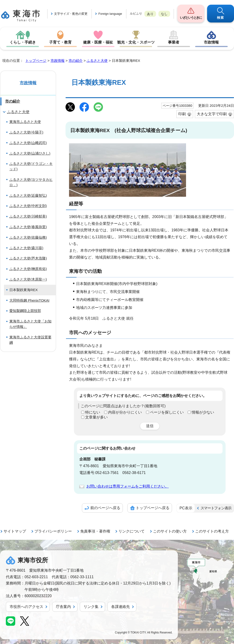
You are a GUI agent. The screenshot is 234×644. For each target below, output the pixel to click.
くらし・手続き (23, 42)
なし (164, 14)
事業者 (174, 42)
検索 (221, 18)
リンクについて (132, 531)
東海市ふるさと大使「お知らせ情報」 (30, 324)
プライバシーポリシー (53, 531)
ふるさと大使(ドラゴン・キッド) (31, 166)
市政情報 (211, 42)
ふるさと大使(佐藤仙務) (28, 237)
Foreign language (110, 14)
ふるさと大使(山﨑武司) (28, 143)
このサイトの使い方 (170, 531)
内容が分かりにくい (125, 412)
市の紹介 (76, 61)
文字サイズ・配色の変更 (71, 14)
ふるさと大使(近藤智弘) (28, 195)
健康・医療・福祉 (98, 42)
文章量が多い (96, 417)
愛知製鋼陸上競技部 (25, 311)
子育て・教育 (60, 42)
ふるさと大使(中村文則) (28, 206)
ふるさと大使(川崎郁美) (28, 216)
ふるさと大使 (97, 61)
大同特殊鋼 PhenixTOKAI (29, 300)
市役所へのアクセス (26, 607)
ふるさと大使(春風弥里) (28, 227)
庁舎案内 (63, 607)
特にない (93, 412)
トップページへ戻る (153, 508)
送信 (150, 426)
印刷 (182, 114)
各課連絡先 (121, 607)
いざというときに (191, 18)
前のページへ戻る (105, 508)
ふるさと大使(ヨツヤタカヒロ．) (31, 182)
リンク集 (91, 607)
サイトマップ (15, 531)
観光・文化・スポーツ (136, 42)
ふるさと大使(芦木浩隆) (28, 258)
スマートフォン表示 (216, 508)
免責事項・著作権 (95, 531)
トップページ (36, 61)
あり (150, 14)
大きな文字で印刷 (212, 114)
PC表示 (186, 508)
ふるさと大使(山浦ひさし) (30, 153)
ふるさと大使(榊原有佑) (28, 269)
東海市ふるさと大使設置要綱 (30, 340)
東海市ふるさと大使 (25, 122)
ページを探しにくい (167, 412)
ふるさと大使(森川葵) (26, 248)
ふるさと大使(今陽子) (26, 132)
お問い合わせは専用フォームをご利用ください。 (128, 486)
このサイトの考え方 (212, 531)
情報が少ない (203, 412)
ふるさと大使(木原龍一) (28, 279)
